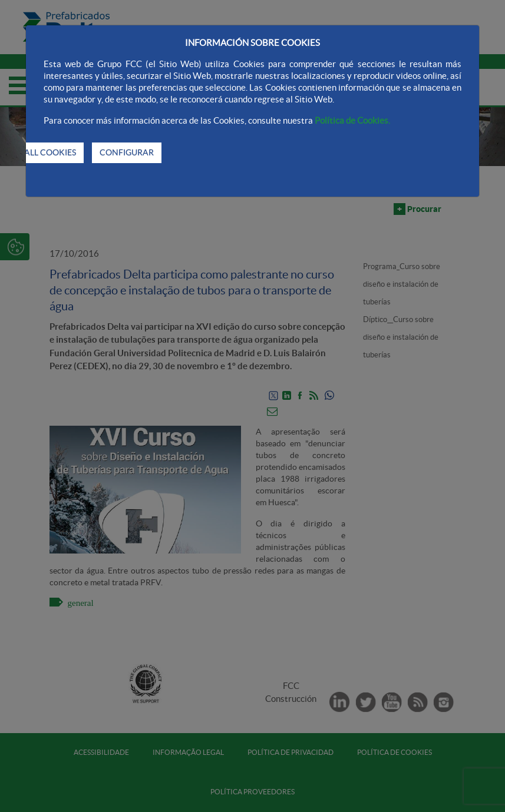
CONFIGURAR (127, 153)
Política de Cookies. (352, 120)
